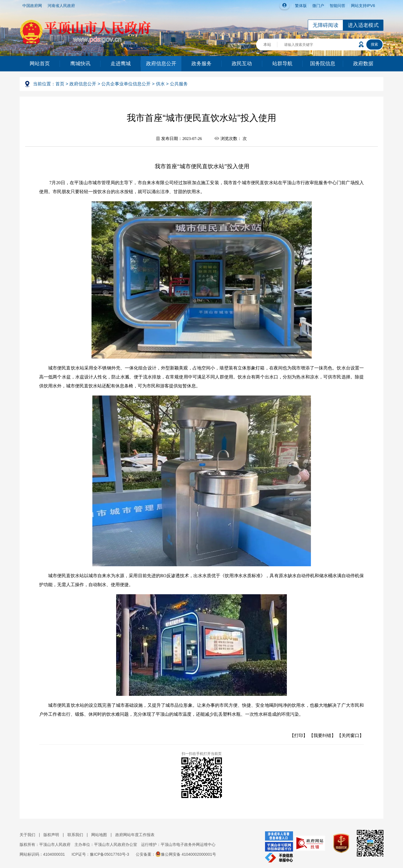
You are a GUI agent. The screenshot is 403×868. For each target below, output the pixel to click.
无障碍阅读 (325, 25)
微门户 (318, 6)
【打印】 (299, 735)
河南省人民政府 (61, 6)
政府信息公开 (161, 64)
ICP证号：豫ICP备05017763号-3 (100, 854)
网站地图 (99, 835)
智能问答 (338, 6)
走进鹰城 (121, 64)
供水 (160, 84)
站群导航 (282, 64)
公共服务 (179, 84)
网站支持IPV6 (363, 6)
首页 (60, 84)
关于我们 (27, 835)
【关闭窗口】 (350, 735)
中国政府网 (32, 6)
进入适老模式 (363, 25)
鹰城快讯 (80, 64)
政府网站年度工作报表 (135, 835)
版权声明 (51, 835)
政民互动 (242, 64)
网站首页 (40, 64)
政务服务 (201, 64)
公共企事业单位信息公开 (126, 84)
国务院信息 (323, 64)
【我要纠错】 (322, 735)
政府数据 (363, 64)
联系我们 (75, 835)
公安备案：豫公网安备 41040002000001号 (176, 854)
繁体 (299, 6)
